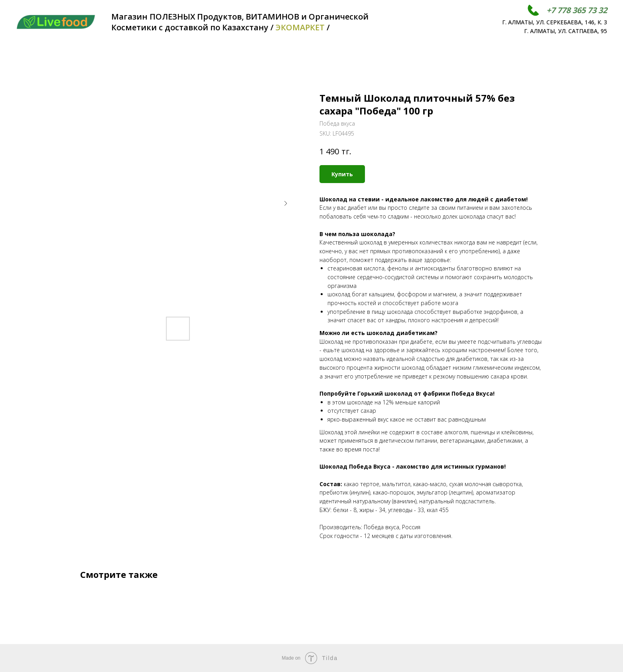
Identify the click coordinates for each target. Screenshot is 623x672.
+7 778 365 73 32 (577, 10)
